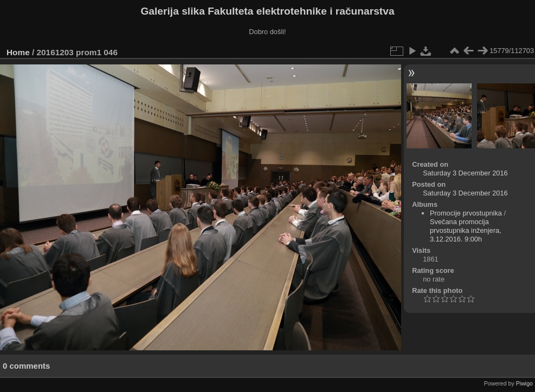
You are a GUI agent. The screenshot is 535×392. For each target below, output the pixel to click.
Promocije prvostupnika (466, 213)
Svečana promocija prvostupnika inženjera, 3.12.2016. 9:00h (466, 230)
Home (18, 52)
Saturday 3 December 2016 (465, 173)
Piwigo (524, 383)
